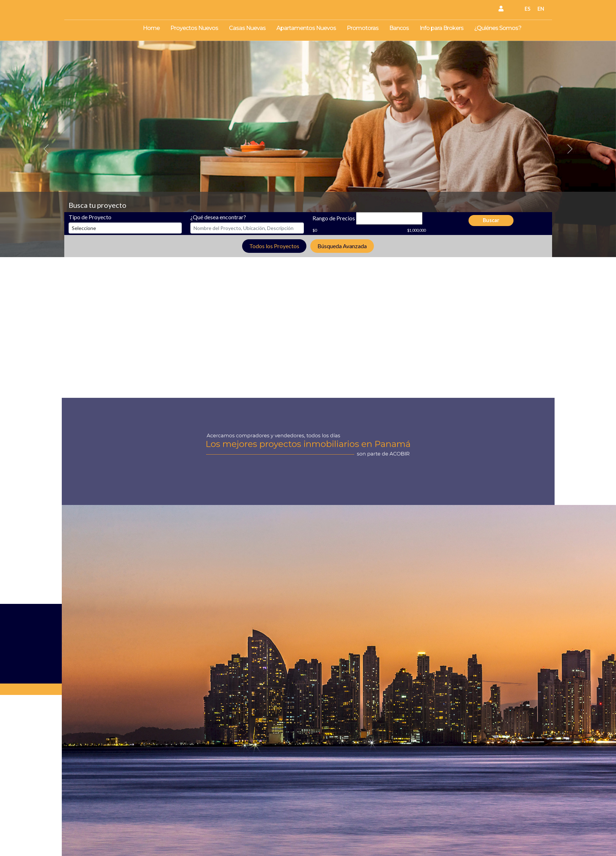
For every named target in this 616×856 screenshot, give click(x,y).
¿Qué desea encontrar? (218, 217)
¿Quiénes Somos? (498, 28)
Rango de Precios (334, 218)
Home (151, 28)
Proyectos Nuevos (194, 28)
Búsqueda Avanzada (342, 246)
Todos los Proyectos (274, 246)
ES (527, 9)
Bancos (399, 28)
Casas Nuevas (247, 28)
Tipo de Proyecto (90, 217)
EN (541, 9)
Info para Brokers (442, 28)
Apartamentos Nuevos (306, 28)
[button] (46, 149)
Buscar (491, 220)
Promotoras (363, 28)
